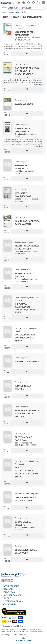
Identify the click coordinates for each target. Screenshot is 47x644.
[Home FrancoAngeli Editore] (8, 3)
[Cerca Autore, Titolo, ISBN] (25, 8)
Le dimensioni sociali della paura (26, 551)
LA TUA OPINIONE (11, 586)
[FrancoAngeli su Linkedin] (6, 581)
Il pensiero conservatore (23, 306)
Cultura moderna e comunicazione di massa (25, 338)
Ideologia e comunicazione (23, 195)
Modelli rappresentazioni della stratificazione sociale (27, 472)
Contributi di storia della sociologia (26, 499)
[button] (18, 3)
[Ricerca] (44, 8)
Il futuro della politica (23, 388)
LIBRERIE (7, 598)
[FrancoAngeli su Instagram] (9, 581)
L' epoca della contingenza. (22, 130)
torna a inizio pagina (23, 640)
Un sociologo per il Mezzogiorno (25, 34)
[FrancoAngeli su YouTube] (12, 581)
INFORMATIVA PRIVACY (13, 601)
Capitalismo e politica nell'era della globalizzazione (27, 71)
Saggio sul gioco (24, 104)
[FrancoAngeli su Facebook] (3, 581)
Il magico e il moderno (27, 361)
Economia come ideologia (23, 275)
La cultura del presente (23, 524)
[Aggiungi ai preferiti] (27, 54)
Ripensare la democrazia (22, 167)
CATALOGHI (8, 589)
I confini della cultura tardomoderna (27, 223)
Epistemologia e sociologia (24, 439)
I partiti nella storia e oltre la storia (27, 247)
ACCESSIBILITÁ (9, 604)
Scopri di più (38, 85)
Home (4, 12)
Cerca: (4, 8)
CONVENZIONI (9, 592)
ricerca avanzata (14, 12)
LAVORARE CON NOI (12, 595)
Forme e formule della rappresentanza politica (27, 414)
